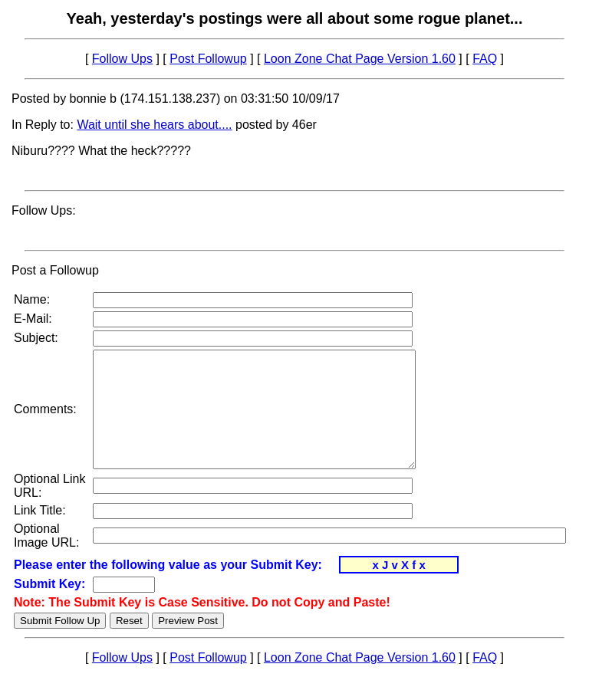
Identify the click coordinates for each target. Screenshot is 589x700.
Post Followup (208, 59)
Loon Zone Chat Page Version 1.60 (360, 59)
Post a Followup (55, 270)
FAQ (485, 59)
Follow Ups (122, 59)
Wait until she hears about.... (154, 125)
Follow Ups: (44, 210)
